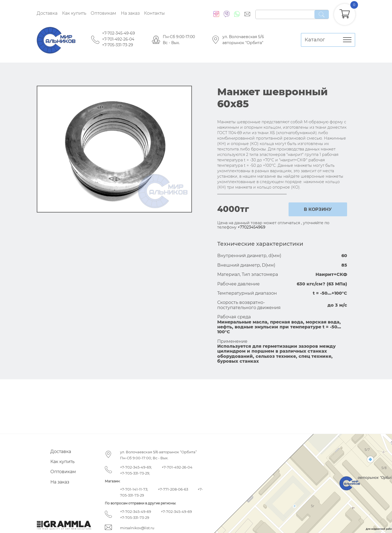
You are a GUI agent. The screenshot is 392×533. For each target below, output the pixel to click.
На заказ (130, 13)
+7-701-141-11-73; (134, 489)
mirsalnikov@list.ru (137, 528)
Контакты (154, 13)
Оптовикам (103, 13)
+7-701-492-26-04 (118, 39)
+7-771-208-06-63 (173, 489)
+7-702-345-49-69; (136, 467)
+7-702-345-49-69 (119, 33)
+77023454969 (252, 227)
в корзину (318, 209)
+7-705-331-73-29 (118, 45)
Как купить (74, 13)
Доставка (47, 13)
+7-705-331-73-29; (135, 473)
